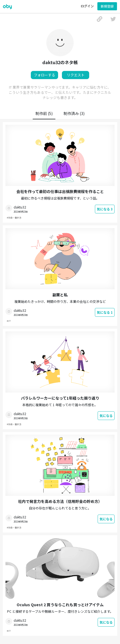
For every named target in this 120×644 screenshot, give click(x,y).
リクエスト (76, 75)
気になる (105, 209)
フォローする (44, 75)
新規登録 (107, 6)
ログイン (87, 6)
